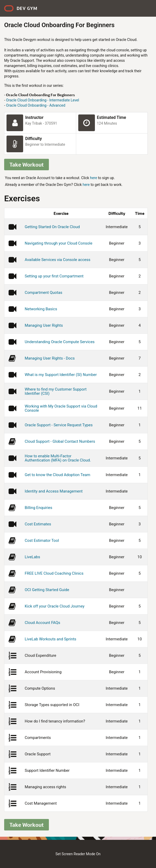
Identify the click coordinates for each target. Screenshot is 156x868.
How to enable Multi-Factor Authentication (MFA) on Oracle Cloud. (58, 458)
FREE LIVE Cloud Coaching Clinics (54, 573)
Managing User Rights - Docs (50, 358)
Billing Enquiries (38, 508)
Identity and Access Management (54, 491)
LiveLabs (32, 557)
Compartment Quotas (43, 293)
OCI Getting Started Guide (47, 590)
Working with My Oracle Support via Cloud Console (61, 408)
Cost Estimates (38, 524)
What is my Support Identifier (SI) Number (61, 375)
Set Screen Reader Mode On (78, 854)
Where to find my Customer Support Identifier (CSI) (56, 391)
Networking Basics (41, 309)
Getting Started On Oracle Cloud (52, 227)
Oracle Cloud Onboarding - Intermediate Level (43, 100)
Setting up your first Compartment (54, 276)
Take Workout (27, 165)
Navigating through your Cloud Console (58, 243)
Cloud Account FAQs (42, 623)
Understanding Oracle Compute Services (60, 342)
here (93, 178)
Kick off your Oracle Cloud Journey (55, 606)
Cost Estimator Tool (42, 541)
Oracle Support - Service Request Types (59, 425)
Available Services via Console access (58, 260)
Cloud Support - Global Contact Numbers (60, 441)
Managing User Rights (44, 325)
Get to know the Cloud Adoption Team (57, 475)
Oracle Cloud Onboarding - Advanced (36, 105)
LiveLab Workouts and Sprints (50, 639)
